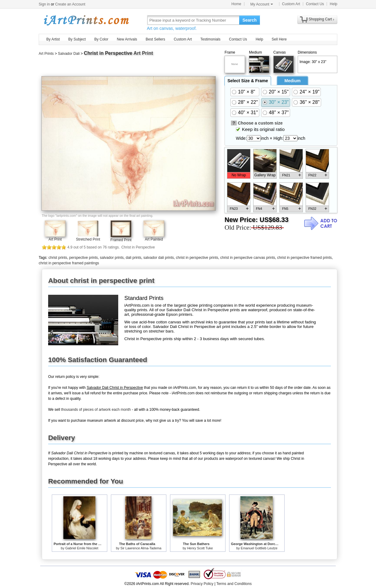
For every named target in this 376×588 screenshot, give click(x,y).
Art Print (55, 239)
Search (250, 20)
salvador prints (112, 258)
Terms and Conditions (234, 584)
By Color (101, 39)
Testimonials (210, 39)
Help (333, 4)
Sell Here (279, 39)
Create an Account (70, 4)
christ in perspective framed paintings (69, 263)
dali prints (133, 258)
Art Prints (46, 54)
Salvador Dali (69, 54)
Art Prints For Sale (86, 20)
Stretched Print (88, 239)
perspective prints (83, 258)
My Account (262, 4)
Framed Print (121, 240)
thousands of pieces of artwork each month (96, 410)
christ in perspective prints (197, 258)
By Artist (53, 39)
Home (236, 4)
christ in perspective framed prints (304, 258)
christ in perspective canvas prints (248, 258)
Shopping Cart (320, 19)
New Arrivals (127, 39)
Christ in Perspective (108, 53)
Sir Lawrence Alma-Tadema (141, 548)
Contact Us (315, 4)
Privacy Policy (202, 584)
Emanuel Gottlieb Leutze (259, 548)
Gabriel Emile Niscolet (82, 548)
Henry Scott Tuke (200, 548)
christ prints (58, 258)
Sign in (44, 4)
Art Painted (154, 239)
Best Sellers (155, 39)
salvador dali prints (159, 258)
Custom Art (291, 4)
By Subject (77, 39)
